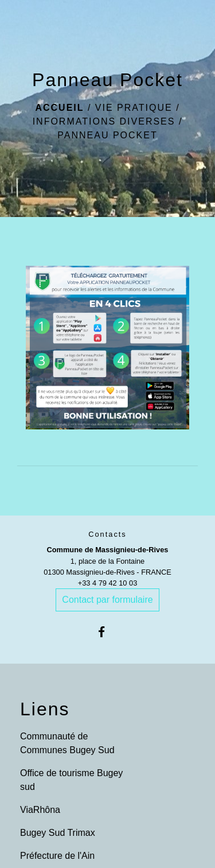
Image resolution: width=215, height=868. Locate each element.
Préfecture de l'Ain (57, 856)
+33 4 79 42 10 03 (108, 583)
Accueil (59, 108)
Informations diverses (104, 121)
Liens (45, 709)
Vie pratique (134, 108)
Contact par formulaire (107, 600)
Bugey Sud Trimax (58, 833)
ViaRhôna (40, 810)
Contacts (107, 534)
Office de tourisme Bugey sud (71, 780)
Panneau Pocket (107, 135)
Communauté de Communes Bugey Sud (67, 743)
